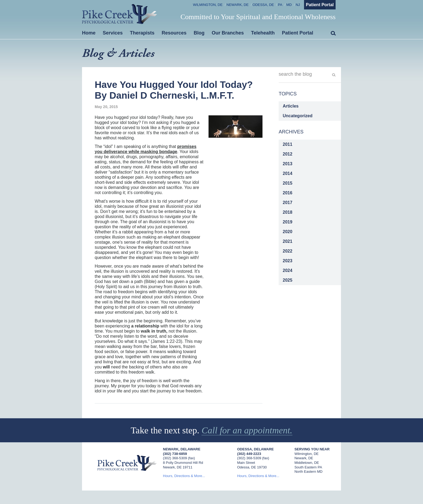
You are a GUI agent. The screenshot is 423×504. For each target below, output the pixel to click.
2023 (288, 261)
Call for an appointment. (247, 430)
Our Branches (228, 33)
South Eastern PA (308, 467)
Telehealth (263, 33)
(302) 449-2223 (249, 454)
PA (280, 5)
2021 (288, 241)
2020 (288, 232)
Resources (174, 33)
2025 (288, 280)
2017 (288, 203)
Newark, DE (238, 5)
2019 (288, 222)
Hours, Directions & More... (184, 476)
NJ (298, 5)
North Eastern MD (308, 472)
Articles (291, 106)
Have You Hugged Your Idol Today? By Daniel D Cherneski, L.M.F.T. (174, 90)
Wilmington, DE (208, 5)
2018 (288, 212)
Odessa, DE (263, 5)
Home (89, 33)
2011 (288, 144)
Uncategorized (298, 116)
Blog (199, 33)
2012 (288, 154)
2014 (288, 173)
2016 (288, 193)
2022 (288, 251)
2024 (288, 270)
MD (289, 5)
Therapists (142, 33)
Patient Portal (320, 5)
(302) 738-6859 (175, 454)
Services (113, 33)
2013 (288, 164)
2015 (288, 183)
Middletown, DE (307, 463)
